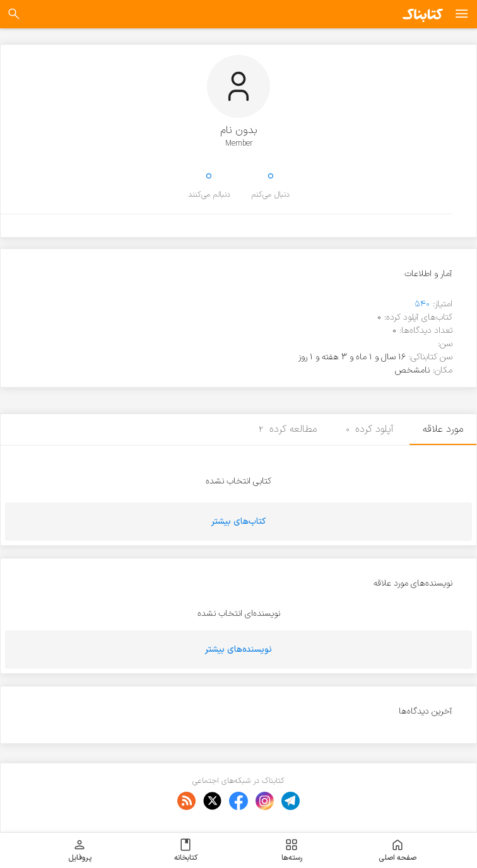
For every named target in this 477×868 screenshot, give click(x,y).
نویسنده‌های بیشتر (238, 650)
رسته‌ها (292, 850)
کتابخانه (186, 850)
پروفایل (80, 850)
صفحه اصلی (397, 850)
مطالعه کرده (288, 429)
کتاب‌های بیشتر (238, 522)
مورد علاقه (443, 429)
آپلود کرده (370, 429)
